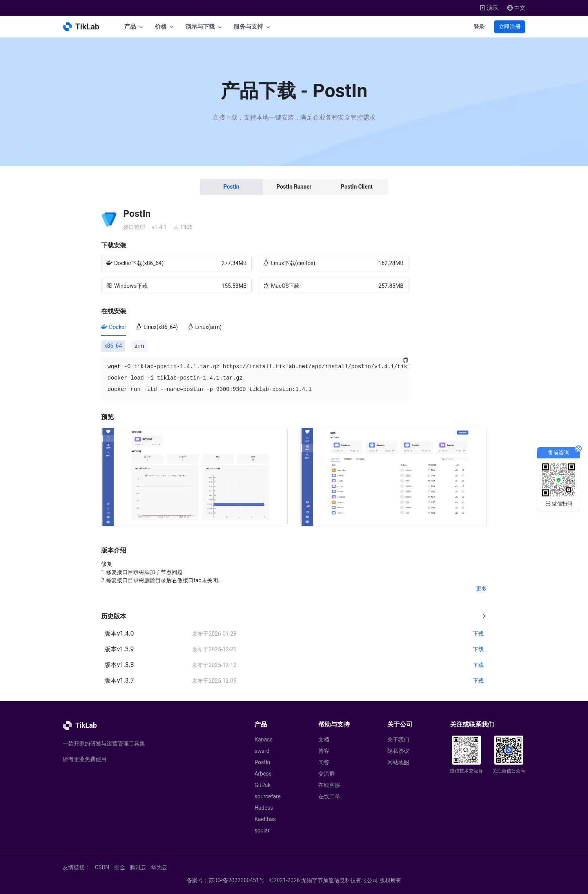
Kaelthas (265, 819)
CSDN (102, 867)
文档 (324, 740)
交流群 (327, 774)
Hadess (264, 808)
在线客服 (329, 785)
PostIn (262, 762)
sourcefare (268, 796)
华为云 (159, 867)
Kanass (263, 740)
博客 (324, 751)
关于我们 (398, 740)
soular (262, 830)
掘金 (120, 867)
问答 (324, 762)
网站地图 (398, 762)
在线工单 (329, 796)
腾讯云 (138, 867)
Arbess (263, 774)
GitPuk (262, 785)
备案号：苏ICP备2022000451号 (225, 880)
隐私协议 (398, 751)
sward (262, 751)
